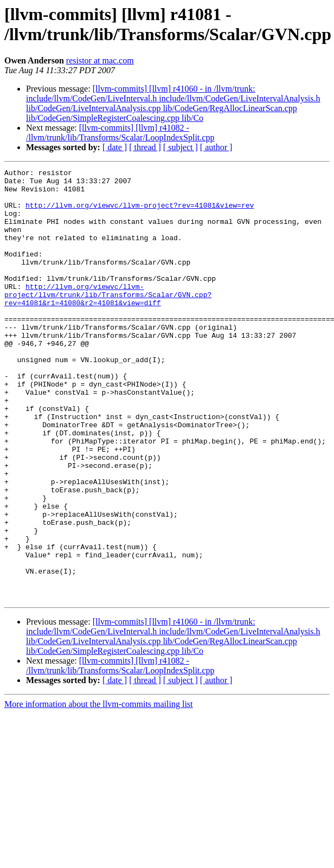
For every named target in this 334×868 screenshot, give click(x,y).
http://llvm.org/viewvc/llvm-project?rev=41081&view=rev (140, 213)
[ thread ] (145, 147)
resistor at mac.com (100, 60)
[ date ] (115, 147)
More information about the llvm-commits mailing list (99, 790)
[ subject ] (181, 147)
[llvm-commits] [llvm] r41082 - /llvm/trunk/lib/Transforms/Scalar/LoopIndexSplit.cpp (120, 133)
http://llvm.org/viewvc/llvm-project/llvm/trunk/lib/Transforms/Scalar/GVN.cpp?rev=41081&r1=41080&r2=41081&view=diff (108, 320)
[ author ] (216, 147)
